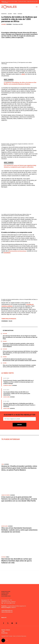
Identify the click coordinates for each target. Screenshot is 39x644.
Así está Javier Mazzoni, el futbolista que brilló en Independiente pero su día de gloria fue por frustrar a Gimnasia (19, 405)
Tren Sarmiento (5, 2)
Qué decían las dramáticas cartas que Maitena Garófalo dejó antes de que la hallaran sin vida (17, 561)
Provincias (4, 595)
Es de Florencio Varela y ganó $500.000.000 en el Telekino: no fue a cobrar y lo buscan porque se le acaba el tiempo (18, 382)
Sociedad (20, 14)
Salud (11, 321)
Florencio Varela (8, 385)
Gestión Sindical (6, 630)
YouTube (12, 623)
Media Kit (4, 618)
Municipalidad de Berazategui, (18, 251)
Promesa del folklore (22, 1)
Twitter (8, 623)
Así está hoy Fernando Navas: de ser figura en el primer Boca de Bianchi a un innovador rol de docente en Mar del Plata (20, 337)
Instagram (16, 623)
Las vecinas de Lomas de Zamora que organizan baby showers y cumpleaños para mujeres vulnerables (20, 166)
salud (23, 74)
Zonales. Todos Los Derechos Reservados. (18, 636)
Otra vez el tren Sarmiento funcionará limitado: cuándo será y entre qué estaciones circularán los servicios (19, 366)
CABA (3, 464)
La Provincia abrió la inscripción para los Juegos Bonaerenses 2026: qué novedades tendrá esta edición (19, 360)
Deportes (12, 408)
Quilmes (10, 14)
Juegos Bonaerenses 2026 (32, 1)
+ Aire (3, 631)
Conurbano (7, 253)
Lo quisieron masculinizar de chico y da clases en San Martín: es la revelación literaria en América (20, 83)
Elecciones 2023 (6, 596)
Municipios (4, 14)
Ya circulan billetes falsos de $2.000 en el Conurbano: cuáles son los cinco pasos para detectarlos (17, 393)
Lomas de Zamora (6, 495)
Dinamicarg (4, 633)
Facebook (4, 623)
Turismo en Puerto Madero (12, 1)
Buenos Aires (7, 397)
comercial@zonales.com (7, 610)
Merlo (8, 557)
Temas (15, 14)
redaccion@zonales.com (7, 612)
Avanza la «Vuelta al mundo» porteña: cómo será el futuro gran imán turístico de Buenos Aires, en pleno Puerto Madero (19, 345)
